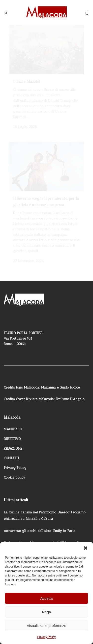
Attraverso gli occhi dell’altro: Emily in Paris (40, 526)
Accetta (46, 598)
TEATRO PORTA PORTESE (23, 328)
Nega (47, 612)
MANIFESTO (13, 424)
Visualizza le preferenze (46, 626)
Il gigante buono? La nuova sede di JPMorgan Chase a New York (46, 541)
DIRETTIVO (12, 434)
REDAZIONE (13, 444)
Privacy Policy (46, 637)
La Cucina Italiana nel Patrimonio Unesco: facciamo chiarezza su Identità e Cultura (45, 511)
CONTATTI (11, 453)
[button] (86, 548)
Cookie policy (15, 472)
